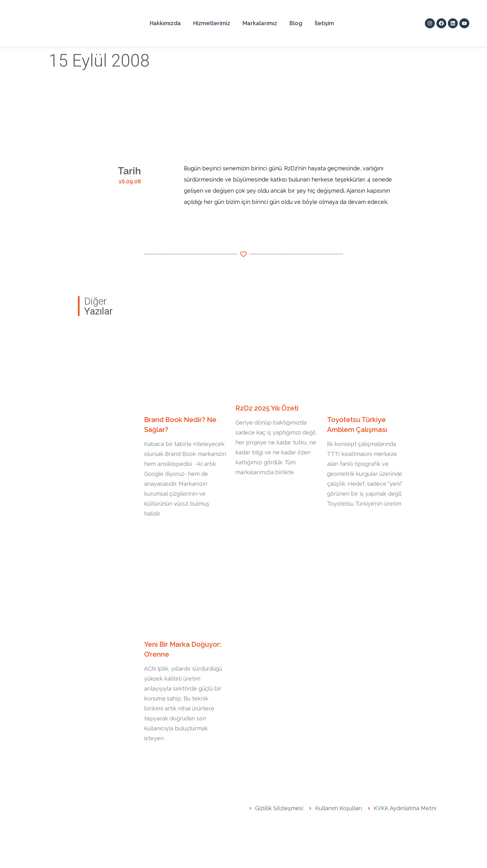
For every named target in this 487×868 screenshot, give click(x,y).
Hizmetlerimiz (212, 23)
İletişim (324, 23)
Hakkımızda (165, 23)
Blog (296, 23)
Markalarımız (260, 23)
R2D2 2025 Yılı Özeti (267, 408)
